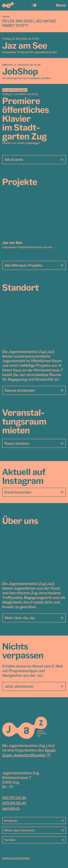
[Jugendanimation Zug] (25, 728)
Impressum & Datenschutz (16, 858)
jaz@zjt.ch (11, 808)
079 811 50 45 (14, 803)
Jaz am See (12, 243)
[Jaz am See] (34, 217)
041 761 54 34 (14, 798)
